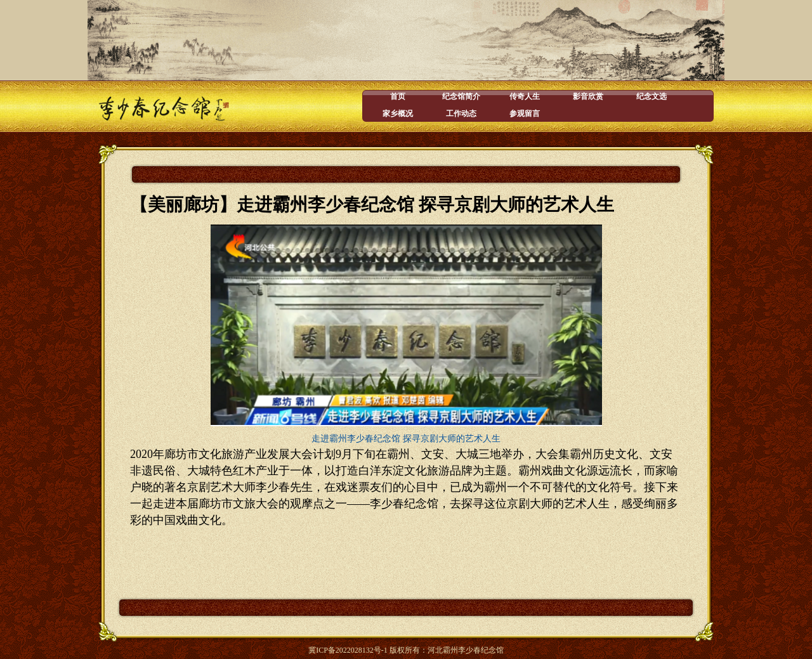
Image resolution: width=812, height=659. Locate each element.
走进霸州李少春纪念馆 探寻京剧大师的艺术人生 (406, 439)
